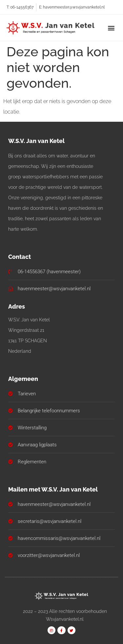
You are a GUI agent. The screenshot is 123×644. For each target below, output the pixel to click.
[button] (111, 28)
